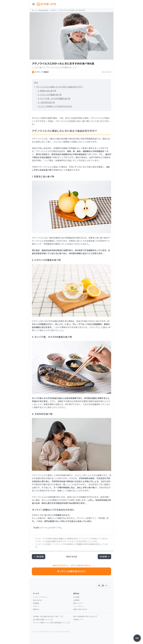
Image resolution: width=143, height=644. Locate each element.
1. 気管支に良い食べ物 (47, 91)
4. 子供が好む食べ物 (46, 102)
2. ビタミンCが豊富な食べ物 (50, 95)
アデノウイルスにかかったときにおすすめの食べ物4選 (73, 10)
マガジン (53, 10)
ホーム (34, 10)
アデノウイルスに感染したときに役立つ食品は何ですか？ (59, 87)
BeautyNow (43, 10)
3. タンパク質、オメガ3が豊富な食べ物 (54, 99)
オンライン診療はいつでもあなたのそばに (55, 106)
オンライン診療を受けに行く (71, 571)
